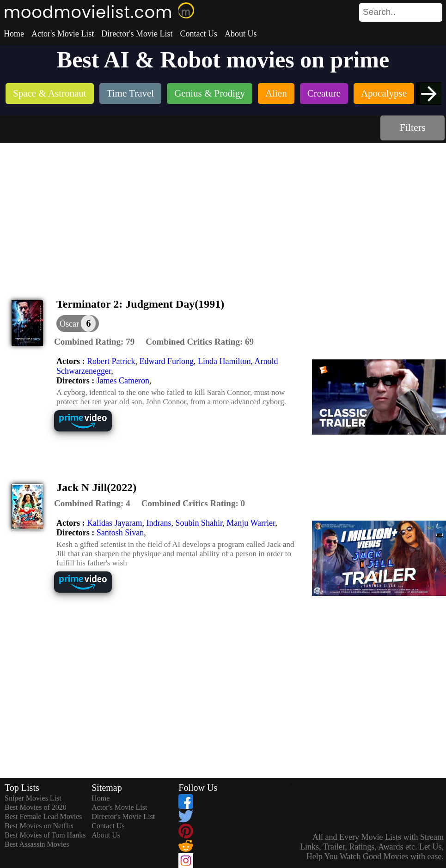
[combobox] (380, 12)
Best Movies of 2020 (36, 807)
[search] (401, 12)
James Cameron (123, 381)
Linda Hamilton (224, 361)
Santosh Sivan (120, 533)
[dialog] (78, 324)
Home (14, 34)
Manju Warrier (251, 523)
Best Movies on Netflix (39, 826)
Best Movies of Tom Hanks (45, 835)
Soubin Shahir (199, 523)
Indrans (159, 523)
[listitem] (50, 94)
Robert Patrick (111, 361)
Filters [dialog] (413, 127)
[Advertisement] (223, 212)
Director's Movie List (137, 34)
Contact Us (199, 34)
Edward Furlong (166, 361)
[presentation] (429, 94)
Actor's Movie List (63, 34)
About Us (241, 34)
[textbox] (380, 12)
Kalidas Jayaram (114, 523)
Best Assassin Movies (37, 844)
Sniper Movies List (33, 798)
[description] (94, 342)
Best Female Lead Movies (43, 816)
